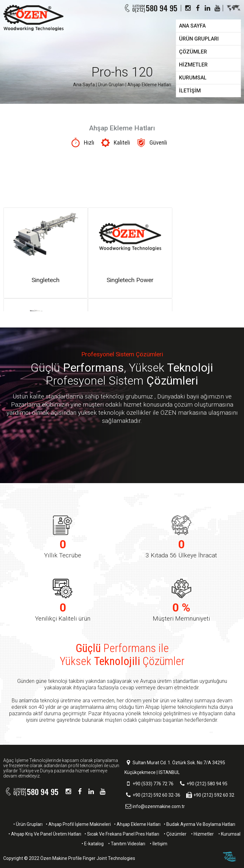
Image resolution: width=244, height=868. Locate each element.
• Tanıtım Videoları (127, 844)
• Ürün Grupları (28, 824)
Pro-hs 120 (122, 72)
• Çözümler (175, 834)
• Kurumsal (229, 834)
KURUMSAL (193, 78)
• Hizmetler (202, 834)
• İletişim (159, 844)
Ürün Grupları (111, 85)
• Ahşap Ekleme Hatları (137, 824)
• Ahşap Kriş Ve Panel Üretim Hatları (45, 834)
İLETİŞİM (190, 91)
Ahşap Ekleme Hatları (149, 85)
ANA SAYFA (192, 26)
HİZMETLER (193, 65)
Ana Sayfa (84, 85)
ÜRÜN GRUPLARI (199, 39)
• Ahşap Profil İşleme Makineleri (78, 824)
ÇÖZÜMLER (193, 52)
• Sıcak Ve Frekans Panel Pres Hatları (122, 834)
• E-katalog (93, 844)
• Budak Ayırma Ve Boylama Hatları (199, 824)
